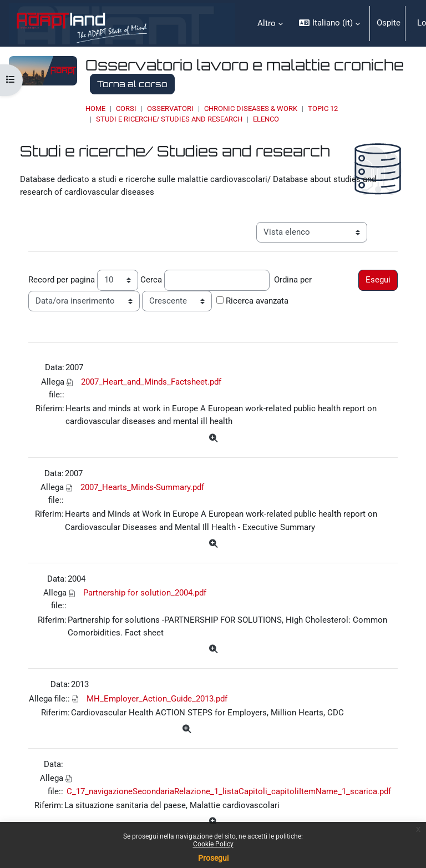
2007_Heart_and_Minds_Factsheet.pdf (151, 382)
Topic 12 (323, 108)
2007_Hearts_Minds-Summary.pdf (142, 487)
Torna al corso (132, 84)
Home (95, 108)
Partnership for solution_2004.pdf (145, 593)
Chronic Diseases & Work (251, 108)
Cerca (151, 280)
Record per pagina (62, 280)
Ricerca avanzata (257, 301)
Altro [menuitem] (267, 23)
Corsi (126, 108)
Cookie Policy (213, 844)
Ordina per (293, 280)
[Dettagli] (213, 439)
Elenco (266, 119)
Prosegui (213, 858)
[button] (329, 23)
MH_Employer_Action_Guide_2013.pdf (157, 699)
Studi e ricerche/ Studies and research (169, 119)
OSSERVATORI (170, 108)
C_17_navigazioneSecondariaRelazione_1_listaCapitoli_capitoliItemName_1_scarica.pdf (229, 791)
